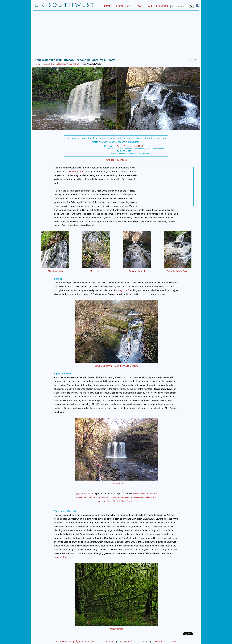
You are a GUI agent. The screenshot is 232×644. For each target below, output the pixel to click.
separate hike (61, 557)
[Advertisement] (116, 35)
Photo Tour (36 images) (116, 160)
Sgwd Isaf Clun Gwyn (177, 271)
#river (114, 497)
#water (154, 493)
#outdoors (101, 497)
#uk (153, 497)
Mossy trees (96, 271)
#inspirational (136, 497)
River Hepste (116, 484)
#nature (91, 497)
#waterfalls (82, 497)
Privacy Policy (127, 641)
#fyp (108, 497)
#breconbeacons (141, 493)
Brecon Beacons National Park (65, 64)
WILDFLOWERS (158, 6)
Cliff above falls (55, 271)
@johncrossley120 (85, 493)
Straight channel (137, 271)
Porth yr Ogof (122, 290)
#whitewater (123, 497)
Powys (46, 64)
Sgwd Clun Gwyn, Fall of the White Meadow (116, 366)
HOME (107, 6)
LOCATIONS (124, 6)
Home (38, 64)
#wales (147, 497)
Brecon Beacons (77, 171)
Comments (107, 641)
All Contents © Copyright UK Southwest (75, 641)
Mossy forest (116, 629)
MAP (140, 6)
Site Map (159, 641)
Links (144, 641)
